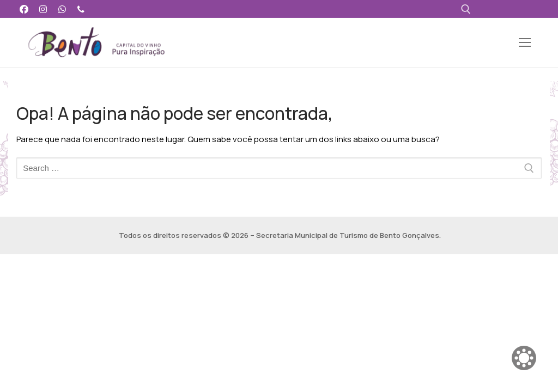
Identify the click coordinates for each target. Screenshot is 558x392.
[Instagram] (43, 9)
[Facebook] (24, 9)
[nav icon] (525, 43)
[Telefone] (81, 9)
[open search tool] (466, 9)
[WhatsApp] (62, 9)
